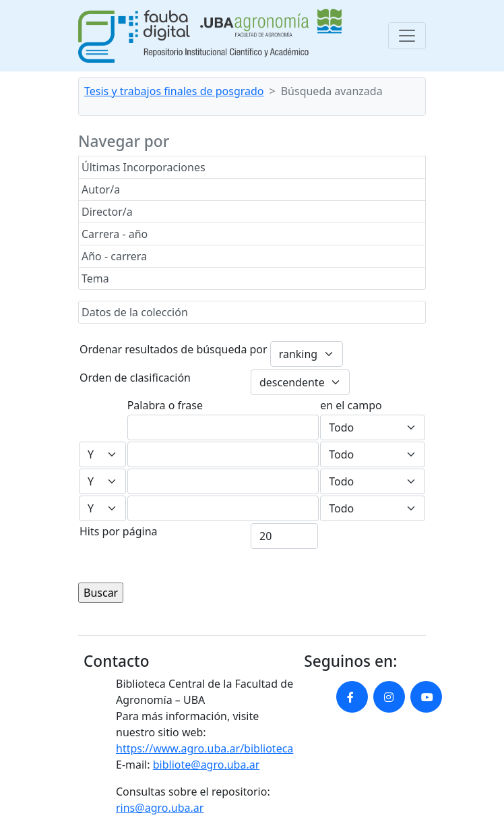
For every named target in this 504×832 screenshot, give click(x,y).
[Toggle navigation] (407, 36)
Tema (95, 278)
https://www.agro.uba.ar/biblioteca (204, 748)
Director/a (107, 212)
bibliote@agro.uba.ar (207, 765)
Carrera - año (115, 234)
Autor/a (101, 189)
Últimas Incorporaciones (144, 167)
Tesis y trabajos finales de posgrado (174, 91)
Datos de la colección (135, 312)
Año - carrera (114, 256)
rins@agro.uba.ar (160, 808)
